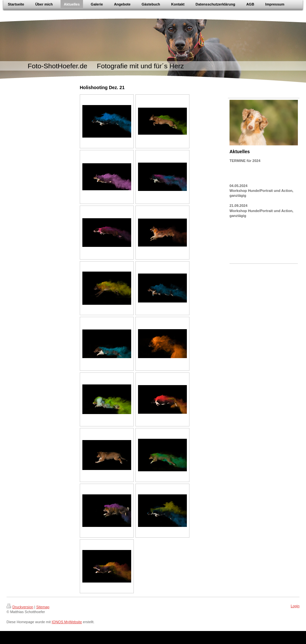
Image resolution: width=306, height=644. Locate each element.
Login (295, 606)
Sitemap (43, 607)
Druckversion (20, 607)
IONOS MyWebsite (67, 622)
